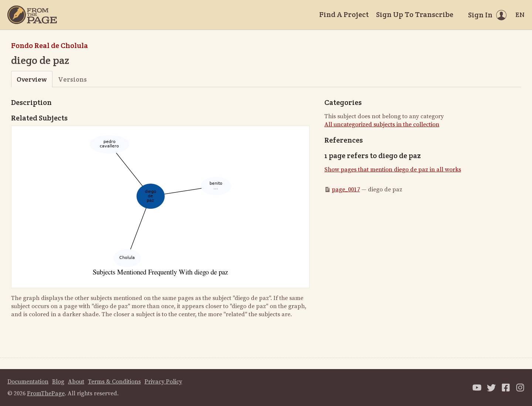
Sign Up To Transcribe (415, 14)
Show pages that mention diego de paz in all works (393, 170)
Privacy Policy (163, 382)
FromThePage (46, 393)
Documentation (28, 382)
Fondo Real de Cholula (50, 45)
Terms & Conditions (114, 382)
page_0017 (346, 190)
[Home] (32, 15)
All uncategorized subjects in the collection (382, 124)
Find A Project (344, 14)
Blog (58, 382)
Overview (32, 79)
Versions (72, 79)
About (76, 382)
